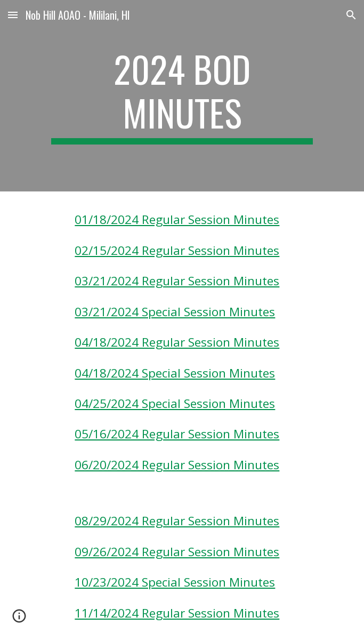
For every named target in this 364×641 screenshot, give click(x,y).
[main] (182, 96)
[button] (13, 15)
